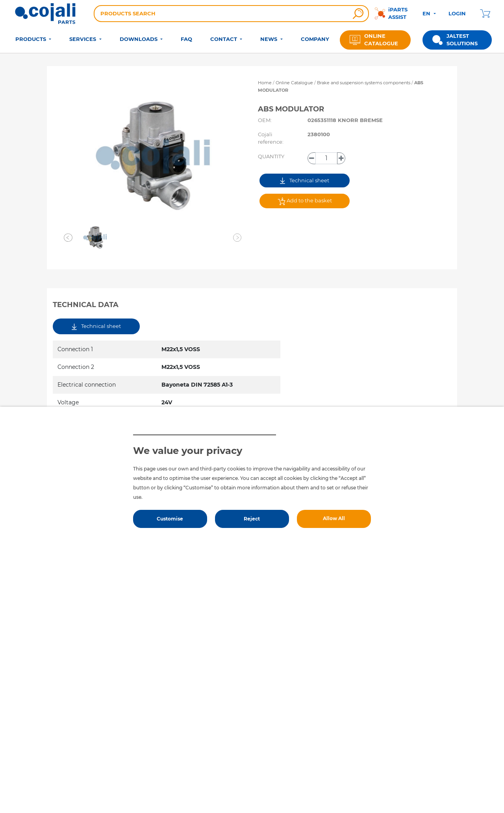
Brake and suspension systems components (364, 83)
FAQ (186, 39)
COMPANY (315, 39)
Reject (252, 519)
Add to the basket (305, 201)
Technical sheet (305, 181)
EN (427, 13)
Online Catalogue (294, 83)
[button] (68, 238)
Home (265, 83)
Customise (170, 519)
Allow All (334, 518)
